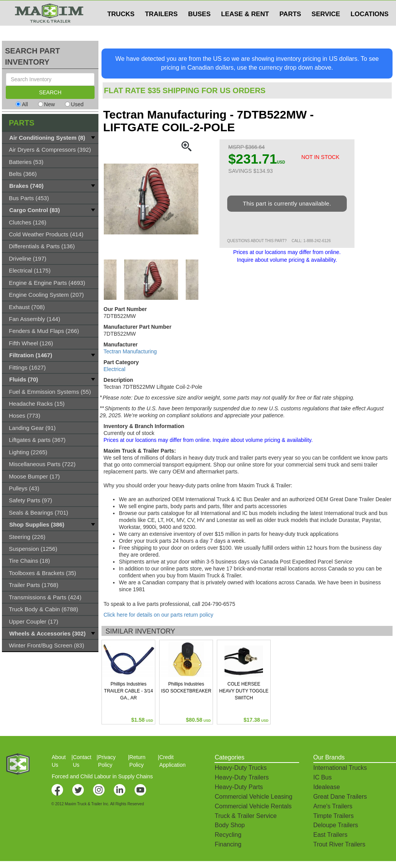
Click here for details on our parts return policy (158, 615)
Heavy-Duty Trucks (240, 768)
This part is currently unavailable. (287, 203)
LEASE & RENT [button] (245, 29)
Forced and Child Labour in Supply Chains (102, 776)
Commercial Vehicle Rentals (253, 806)
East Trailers (330, 835)
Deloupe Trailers (336, 825)
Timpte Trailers (334, 816)
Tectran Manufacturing (130, 351)
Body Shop (230, 825)
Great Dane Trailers (340, 797)
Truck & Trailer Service (245, 816)
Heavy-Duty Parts (239, 787)
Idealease (327, 787)
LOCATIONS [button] (370, 29)
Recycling (228, 835)
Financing (228, 844)
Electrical (114, 369)
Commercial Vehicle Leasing (253, 797)
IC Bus (323, 777)
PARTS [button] (290, 29)
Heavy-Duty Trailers (241, 777)
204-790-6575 (219, 604)
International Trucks (340, 768)
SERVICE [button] (326, 29)
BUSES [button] (199, 29)
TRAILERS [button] (161, 29)
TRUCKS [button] (121, 29)
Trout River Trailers (339, 844)
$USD (294, 8)
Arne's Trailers (333, 806)
